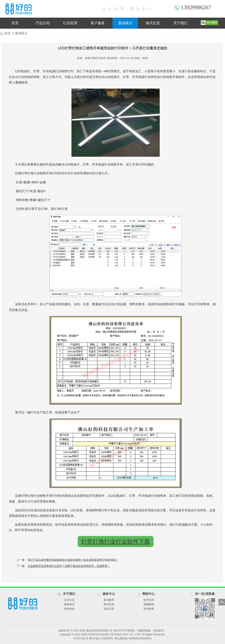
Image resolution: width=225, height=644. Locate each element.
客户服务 (98, 23)
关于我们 (180, 23)
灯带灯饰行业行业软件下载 (116, 542)
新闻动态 (69, 604)
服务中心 (109, 594)
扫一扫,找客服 (205, 594)
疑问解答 (109, 600)
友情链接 (149, 609)
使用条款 (69, 609)
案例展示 (125, 23)
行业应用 (70, 23)
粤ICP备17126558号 (101, 638)
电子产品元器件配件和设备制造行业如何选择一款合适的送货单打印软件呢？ (73, 560)
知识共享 (109, 609)
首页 (15, 23)
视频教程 (149, 604)
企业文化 (69, 600)
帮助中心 (148, 594)
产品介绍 (43, 23)
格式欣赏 (153, 23)
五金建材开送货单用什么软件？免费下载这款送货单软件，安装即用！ (69, 566)
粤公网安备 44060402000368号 (133, 638)
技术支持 (149, 600)
